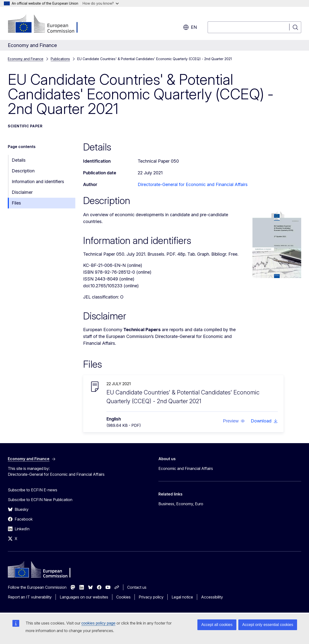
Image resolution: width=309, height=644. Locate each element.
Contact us (137, 587)
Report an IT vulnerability (30, 597)
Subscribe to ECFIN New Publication (40, 500)
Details (19, 160)
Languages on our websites (84, 597)
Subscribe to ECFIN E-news (33, 490)
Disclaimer (22, 192)
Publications (60, 59)
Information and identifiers (38, 182)
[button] (234, 421)
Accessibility (212, 597)
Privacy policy (151, 597)
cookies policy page (98, 623)
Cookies (123, 597)
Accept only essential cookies (268, 625)
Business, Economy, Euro (181, 504)
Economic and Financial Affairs (186, 468)
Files (16, 203)
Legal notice (182, 597)
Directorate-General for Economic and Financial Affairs (193, 184)
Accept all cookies (217, 625)
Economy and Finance (26, 59)
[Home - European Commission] (47, 24)
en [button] (190, 27)
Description (23, 171)
